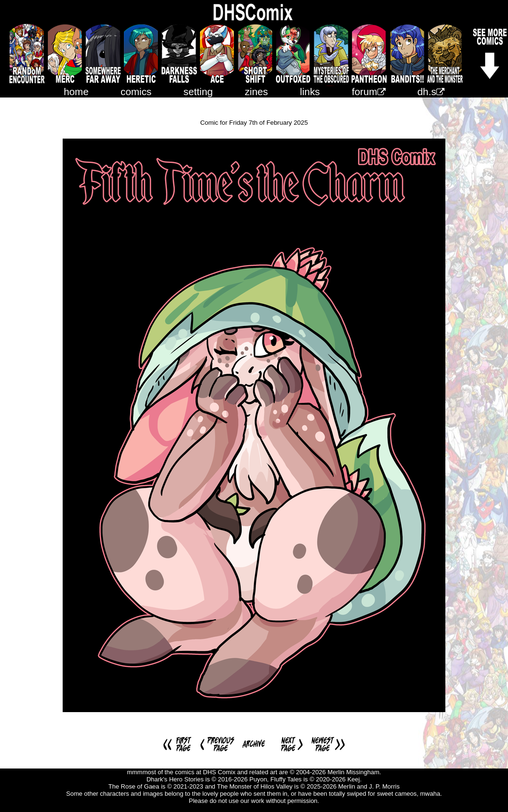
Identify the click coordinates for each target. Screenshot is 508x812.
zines (257, 92)
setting (198, 92)
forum (369, 92)
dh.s (431, 92)
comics (136, 92)
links (310, 92)
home (76, 92)
